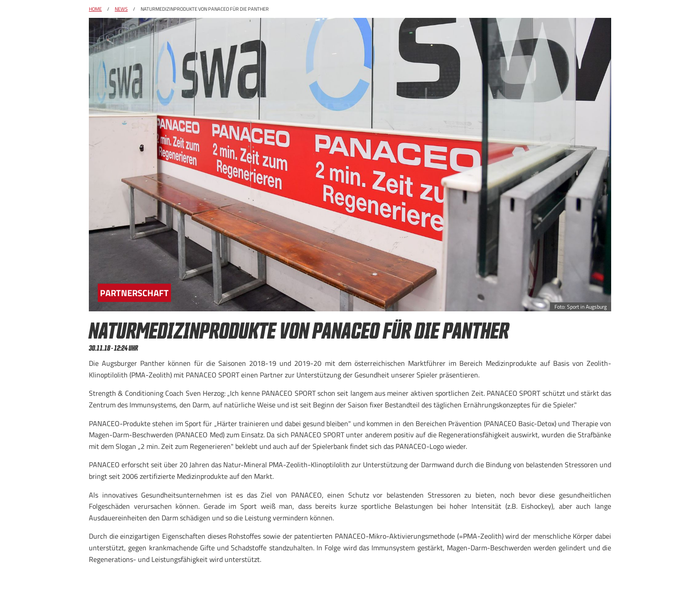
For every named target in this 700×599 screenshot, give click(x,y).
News (121, 9)
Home (95, 9)
